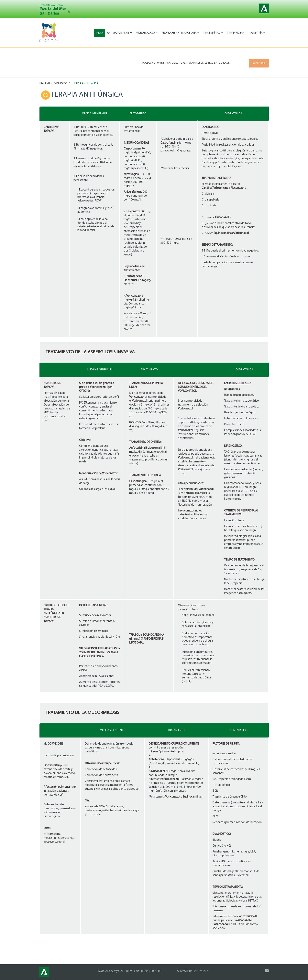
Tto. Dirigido (237, 33)
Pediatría (258, 33)
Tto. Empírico (213, 33)
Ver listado (259, 63)
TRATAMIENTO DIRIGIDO (53, 83)
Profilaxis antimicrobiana (180, 33)
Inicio (99, 33)
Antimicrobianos (119, 33)
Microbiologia (147, 33)
